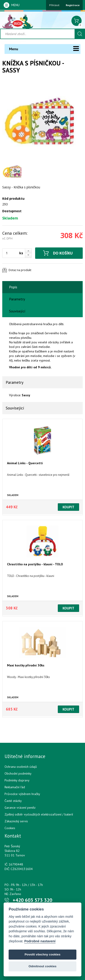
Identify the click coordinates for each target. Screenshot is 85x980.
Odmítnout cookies (42, 966)
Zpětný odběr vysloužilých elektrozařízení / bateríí (39, 814)
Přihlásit (54, 5)
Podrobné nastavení (40, 941)
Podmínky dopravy (17, 780)
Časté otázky (13, 801)
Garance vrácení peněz (20, 808)
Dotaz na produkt (20, 270)
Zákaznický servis (16, 821)
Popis (13, 287)
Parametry (17, 299)
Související (17, 311)
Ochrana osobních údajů (21, 767)
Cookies (10, 828)
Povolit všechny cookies (43, 954)
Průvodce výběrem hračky (22, 794)
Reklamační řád (15, 787)
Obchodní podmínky (18, 773)
